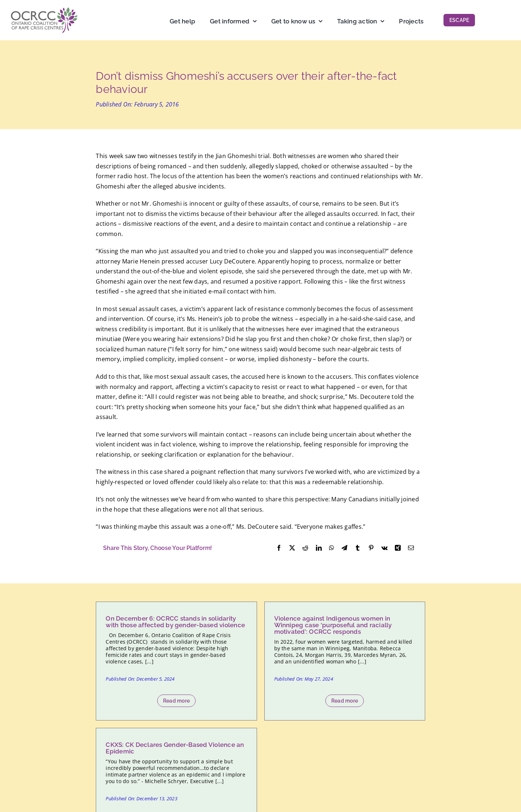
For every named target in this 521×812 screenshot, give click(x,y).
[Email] (411, 548)
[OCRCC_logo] (44, 10)
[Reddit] (305, 548)
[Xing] (398, 548)
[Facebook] (279, 548)
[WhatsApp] (332, 548)
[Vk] (384, 548)
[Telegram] (344, 548)
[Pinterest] (371, 548)
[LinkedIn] (319, 548)
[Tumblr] (358, 548)
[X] (292, 548)
